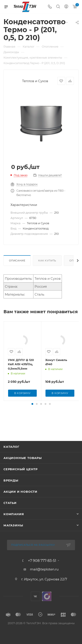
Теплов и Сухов (35, 81)
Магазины (13, 534)
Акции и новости (20, 500)
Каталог (11, 455)
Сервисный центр (21, 478)
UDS (47, 605)
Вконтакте (36, 605)
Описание (17, 261)
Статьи (10, 512)
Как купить (47, 261)
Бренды (11, 489)
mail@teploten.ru (44, 578)
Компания (14, 523)
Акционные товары (23, 467)
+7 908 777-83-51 (42, 570)
